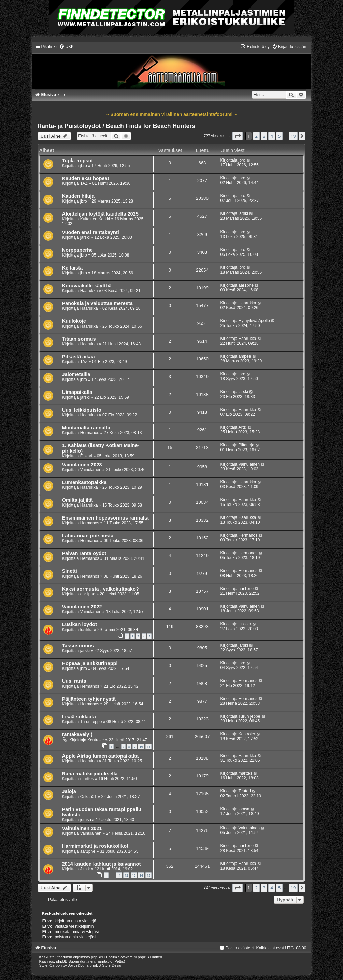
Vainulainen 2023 (82, 465)
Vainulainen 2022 (82, 607)
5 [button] (279, 136)
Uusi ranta (74, 681)
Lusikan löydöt (80, 624)
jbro (84, 166)
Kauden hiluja (78, 196)
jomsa (86, 820)
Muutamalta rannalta (86, 428)
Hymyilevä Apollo (254, 321)
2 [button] (256, 136)
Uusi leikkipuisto (82, 410)
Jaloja (69, 791)
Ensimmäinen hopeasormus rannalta (105, 518)
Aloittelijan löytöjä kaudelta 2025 (100, 214)
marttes (87, 779)
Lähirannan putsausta (88, 536)
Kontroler (96, 740)
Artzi (243, 427)
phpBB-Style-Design (107, 965)
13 (134, 875)
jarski (243, 213)
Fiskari (86, 456)
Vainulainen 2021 (82, 828)
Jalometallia (76, 374)
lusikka (87, 630)
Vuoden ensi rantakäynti (91, 232)
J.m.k (85, 869)
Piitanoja (246, 445)
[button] (238, 136)
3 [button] (264, 136)
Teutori (245, 791)
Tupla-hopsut (78, 161)
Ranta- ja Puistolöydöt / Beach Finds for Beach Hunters (116, 126)
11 (148, 747)
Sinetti (70, 571)
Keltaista (73, 268)
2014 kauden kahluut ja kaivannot (102, 864)
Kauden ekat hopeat (86, 178)
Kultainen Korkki (95, 219)
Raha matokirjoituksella (90, 774)
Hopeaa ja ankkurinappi (90, 663)
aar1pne (246, 285)
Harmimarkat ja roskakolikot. (96, 846)
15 (148, 875)
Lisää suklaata (79, 717)
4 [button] (271, 136)
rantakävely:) (77, 734)
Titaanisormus (79, 339)
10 (141, 747)
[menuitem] (66, 47)
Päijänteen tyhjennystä (89, 699)
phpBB (97, 957)
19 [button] (293, 136)
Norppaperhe (77, 250)
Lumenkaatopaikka (84, 482)
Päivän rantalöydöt (84, 553)
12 (126, 875)
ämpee (245, 356)
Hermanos (90, 433)
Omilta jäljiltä (77, 500)
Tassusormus (78, 646)
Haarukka (89, 291)
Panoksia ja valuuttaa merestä (97, 303)
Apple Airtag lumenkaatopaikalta (101, 756)
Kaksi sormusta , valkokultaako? (101, 589)
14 (141, 875)
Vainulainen (91, 470)
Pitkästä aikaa (78, 357)
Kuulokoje (74, 321)
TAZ (84, 183)
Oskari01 (88, 797)
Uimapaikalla (77, 392)
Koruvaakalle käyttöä (87, 286)
